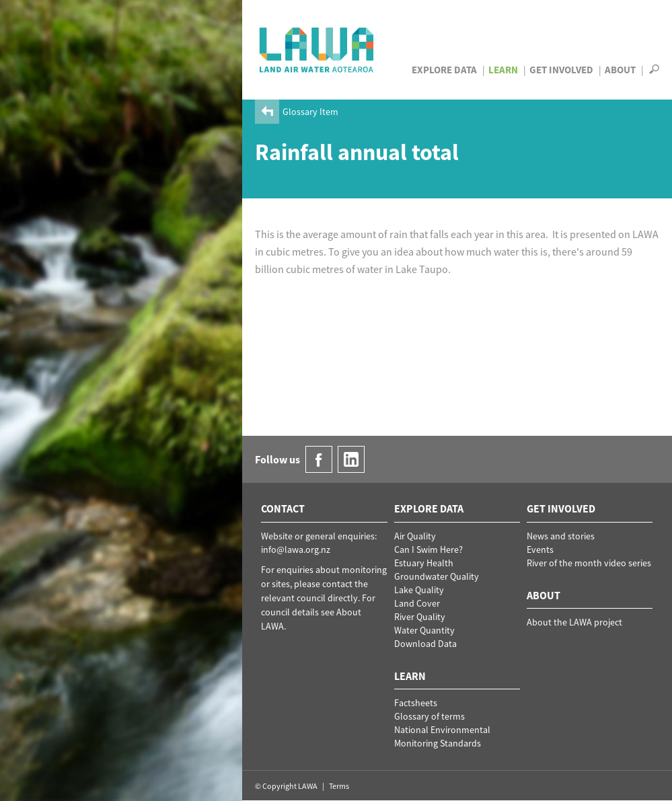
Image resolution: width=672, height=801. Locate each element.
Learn (503, 70)
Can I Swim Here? (428, 549)
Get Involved (561, 70)
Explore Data (444, 70)
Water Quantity (424, 630)
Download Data (425, 644)
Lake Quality (419, 590)
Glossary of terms (430, 716)
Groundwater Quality (437, 576)
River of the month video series (589, 563)
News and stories (561, 536)
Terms (339, 786)
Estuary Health (424, 563)
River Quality (420, 617)
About (620, 70)
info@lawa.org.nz (296, 549)
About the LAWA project (574, 622)
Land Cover (417, 603)
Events (540, 549)
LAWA (317, 50)
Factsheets (416, 703)
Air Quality (415, 536)
